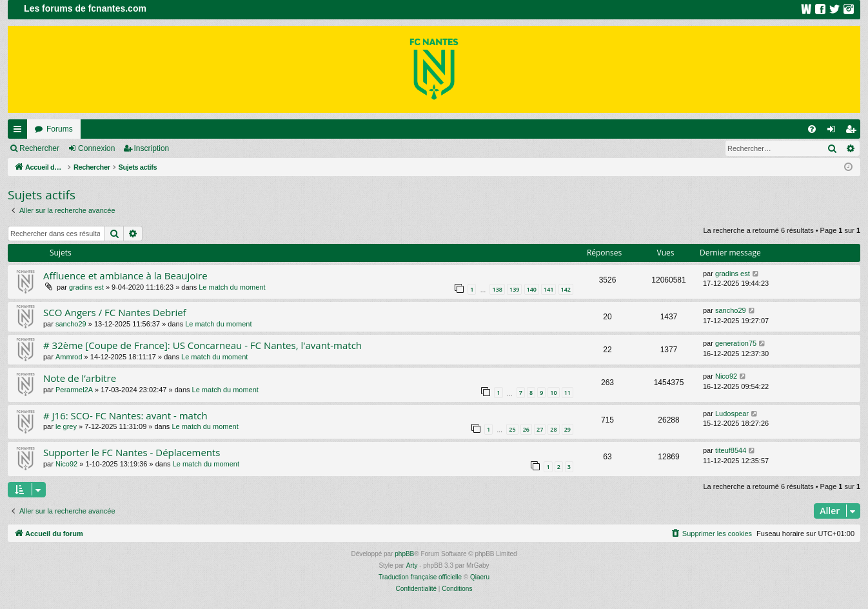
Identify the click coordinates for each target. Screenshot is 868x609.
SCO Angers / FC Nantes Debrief (115, 312)
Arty (412, 565)
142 (566, 289)
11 (567, 393)
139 (514, 289)
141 (548, 289)
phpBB (404, 554)
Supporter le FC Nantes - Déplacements (132, 452)
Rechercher (39, 148)
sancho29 (71, 324)
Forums (60, 129)
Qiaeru (480, 577)
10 (553, 393)
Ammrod (69, 357)
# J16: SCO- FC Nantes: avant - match (125, 415)
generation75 (736, 343)
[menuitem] (812, 129)
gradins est (86, 287)
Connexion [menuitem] (834, 132)
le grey (66, 426)
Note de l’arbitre (80, 378)
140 (532, 289)
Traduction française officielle (420, 577)
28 (553, 429)
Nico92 (726, 376)
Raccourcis (20, 132)
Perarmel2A (74, 390)
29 (567, 429)
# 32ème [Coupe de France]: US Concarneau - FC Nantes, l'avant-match (202, 345)
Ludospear (732, 414)
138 (497, 289)
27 (540, 429)
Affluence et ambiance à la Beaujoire (125, 275)
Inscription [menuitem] (853, 132)
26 (526, 429)
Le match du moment (232, 287)
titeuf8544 (731, 450)
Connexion (96, 148)
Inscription (152, 148)
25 (512, 429)
